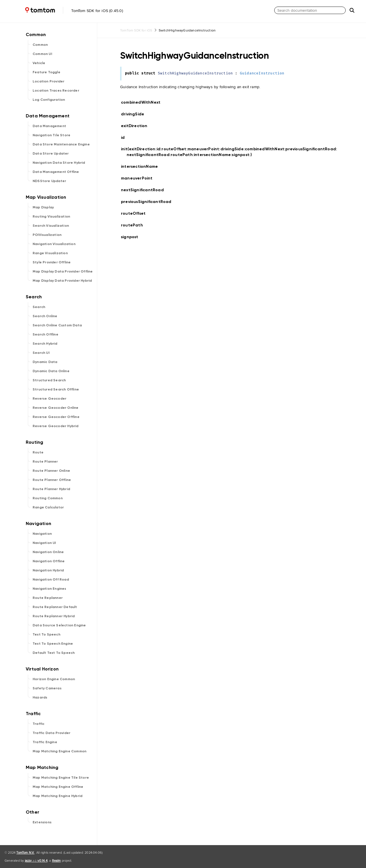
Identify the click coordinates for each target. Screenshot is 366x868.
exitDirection (137, 126)
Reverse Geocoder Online (56, 408)
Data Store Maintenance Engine (61, 144)
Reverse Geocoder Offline (56, 417)
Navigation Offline (49, 561)
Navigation (42, 534)
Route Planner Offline (52, 480)
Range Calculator (48, 507)
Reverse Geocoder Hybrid (56, 426)
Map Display (43, 207)
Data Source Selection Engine (59, 625)
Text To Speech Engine (53, 644)
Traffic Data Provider (51, 733)
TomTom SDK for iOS (136, 30)
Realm (56, 861)
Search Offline (45, 334)
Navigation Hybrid (48, 570)
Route (38, 452)
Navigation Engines (49, 589)
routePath (134, 225)
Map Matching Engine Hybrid (57, 796)
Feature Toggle (46, 72)
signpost (132, 237)
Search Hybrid (45, 344)
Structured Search (49, 380)
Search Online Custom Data (57, 325)
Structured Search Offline (56, 389)
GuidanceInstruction (262, 73)
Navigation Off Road (51, 579)
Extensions (42, 822)
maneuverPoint (139, 178)
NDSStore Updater (49, 181)
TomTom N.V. (25, 853)
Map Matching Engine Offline (58, 787)
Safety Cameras (47, 688)
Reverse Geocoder (49, 399)
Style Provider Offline (52, 262)
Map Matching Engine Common (59, 751)
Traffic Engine (45, 742)
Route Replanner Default (55, 607)
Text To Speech (46, 634)
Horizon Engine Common (54, 679)
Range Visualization (50, 253)
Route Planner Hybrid (51, 489)
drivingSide (135, 114)
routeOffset (136, 213)
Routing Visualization (51, 216)
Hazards (40, 697)
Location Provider (48, 81)
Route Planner (45, 461)
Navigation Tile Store (51, 135)
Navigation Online (48, 552)
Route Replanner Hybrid (54, 616)
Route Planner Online (51, 471)
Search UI (41, 353)
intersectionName (142, 166)
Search (39, 307)
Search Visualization (51, 226)
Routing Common (48, 498)
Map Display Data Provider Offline (63, 271)
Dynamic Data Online (51, 371)
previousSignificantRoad (149, 202)
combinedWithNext (143, 102)
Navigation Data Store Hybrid (59, 163)
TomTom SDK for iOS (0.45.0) (63, 11)
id (126, 138)
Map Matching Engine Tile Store (61, 778)
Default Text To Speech (54, 653)
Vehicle (39, 63)
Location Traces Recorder (56, 90)
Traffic (38, 724)
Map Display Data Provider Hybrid (62, 281)
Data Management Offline (56, 172)
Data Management (49, 126)
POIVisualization (47, 235)
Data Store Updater (51, 153)
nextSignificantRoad (145, 190)
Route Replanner (48, 598)
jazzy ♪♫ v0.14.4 (36, 861)
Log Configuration (49, 100)
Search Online (45, 316)
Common (40, 45)
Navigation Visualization (54, 244)
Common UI (42, 54)
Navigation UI (44, 543)
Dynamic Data (45, 362)
